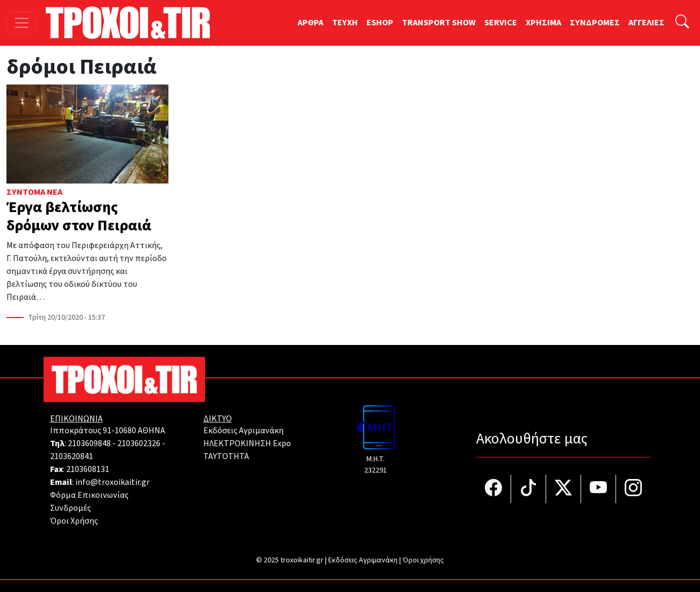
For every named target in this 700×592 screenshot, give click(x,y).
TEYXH (345, 23)
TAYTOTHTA (226, 456)
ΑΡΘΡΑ (310, 23)
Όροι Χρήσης (74, 521)
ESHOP (380, 23)
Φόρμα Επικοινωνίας (89, 495)
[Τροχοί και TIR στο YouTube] (599, 489)
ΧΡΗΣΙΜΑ (543, 23)
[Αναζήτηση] (682, 23)
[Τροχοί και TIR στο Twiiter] (564, 489)
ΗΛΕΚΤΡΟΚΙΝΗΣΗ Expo (247, 443)
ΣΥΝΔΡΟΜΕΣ (595, 23)
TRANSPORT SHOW (439, 23)
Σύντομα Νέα (34, 192)
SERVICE (501, 23)
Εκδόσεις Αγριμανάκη (243, 431)
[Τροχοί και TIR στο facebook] (494, 489)
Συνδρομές (70, 508)
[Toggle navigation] (22, 23)
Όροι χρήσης (423, 560)
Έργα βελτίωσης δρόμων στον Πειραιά (79, 216)
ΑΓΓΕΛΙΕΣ (646, 23)
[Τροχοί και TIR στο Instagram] (633, 489)
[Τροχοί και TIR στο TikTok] (529, 489)
